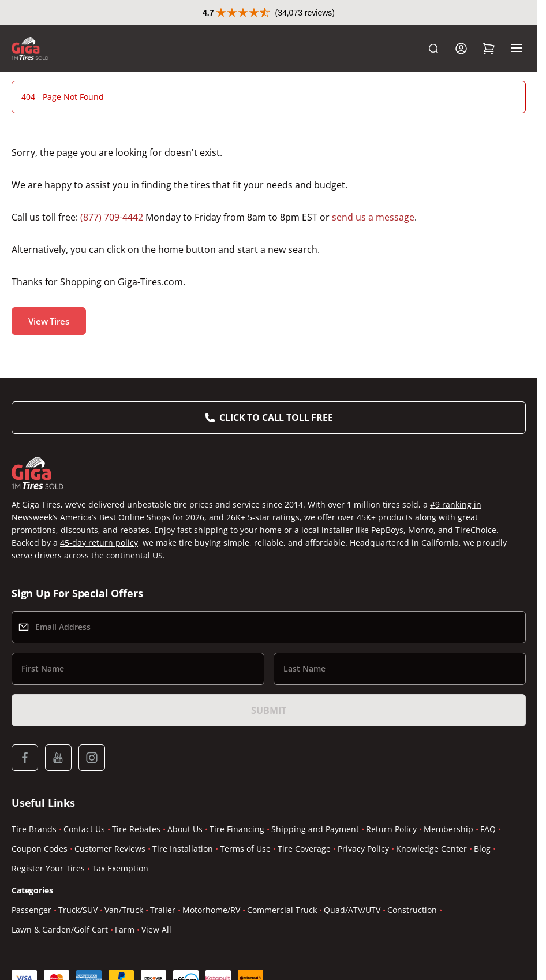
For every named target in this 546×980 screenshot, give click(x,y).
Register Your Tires (48, 868)
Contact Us (84, 829)
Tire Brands (34, 829)
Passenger (31, 910)
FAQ (488, 829)
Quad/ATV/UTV (352, 910)
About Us (185, 829)
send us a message (373, 217)
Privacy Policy (363, 849)
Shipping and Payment (315, 829)
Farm (125, 929)
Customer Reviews (110, 849)
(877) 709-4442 (112, 217)
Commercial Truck (282, 910)
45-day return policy (99, 543)
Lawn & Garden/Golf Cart (60, 929)
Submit (268, 710)
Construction (412, 910)
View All (156, 929)
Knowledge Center (431, 849)
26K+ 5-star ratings (263, 517)
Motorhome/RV (211, 910)
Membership (448, 829)
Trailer (163, 910)
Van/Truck (124, 910)
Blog (482, 849)
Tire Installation (183, 849)
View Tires (49, 321)
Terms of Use (245, 849)
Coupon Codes (40, 849)
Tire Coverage (304, 849)
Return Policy (391, 829)
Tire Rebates (136, 829)
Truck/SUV (78, 910)
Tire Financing (237, 829)
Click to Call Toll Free (276, 418)
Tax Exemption (120, 868)
